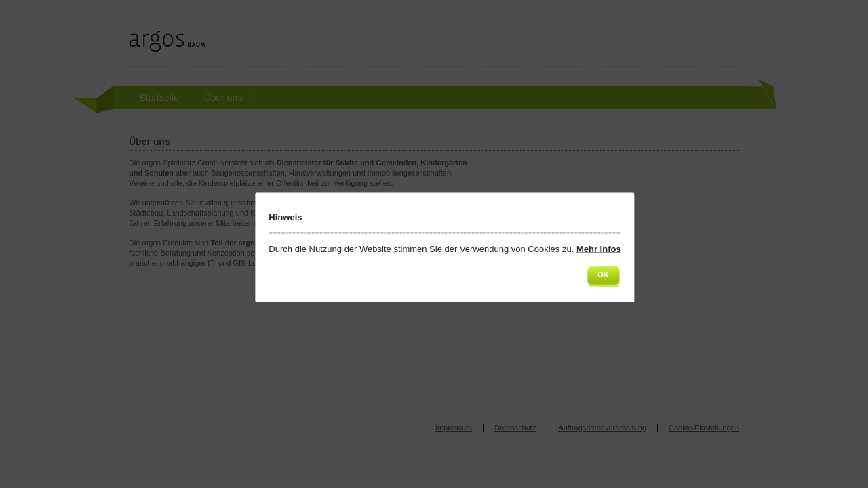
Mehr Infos (599, 249)
